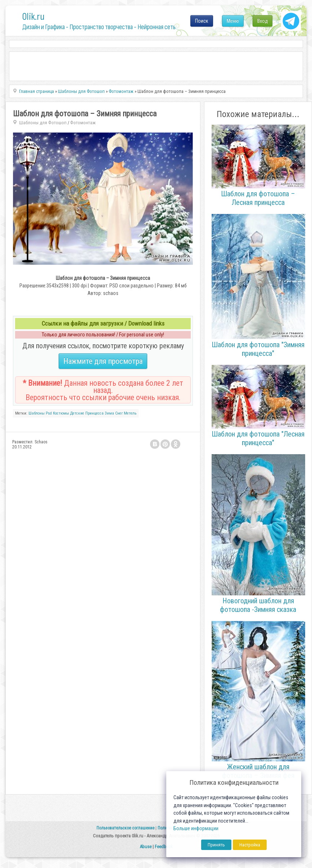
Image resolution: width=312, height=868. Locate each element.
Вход (263, 21)
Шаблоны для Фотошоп (43, 123)
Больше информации (196, 829)
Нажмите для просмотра (103, 361)
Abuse (146, 847)
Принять (216, 845)
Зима (109, 413)
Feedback (164, 847)
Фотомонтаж (83, 123)
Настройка (250, 845)
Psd (49, 413)
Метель (130, 413)
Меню (233, 21)
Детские (77, 413)
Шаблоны (37, 413)
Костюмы (61, 413)
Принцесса (94, 413)
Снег (119, 413)
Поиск (202, 21)
